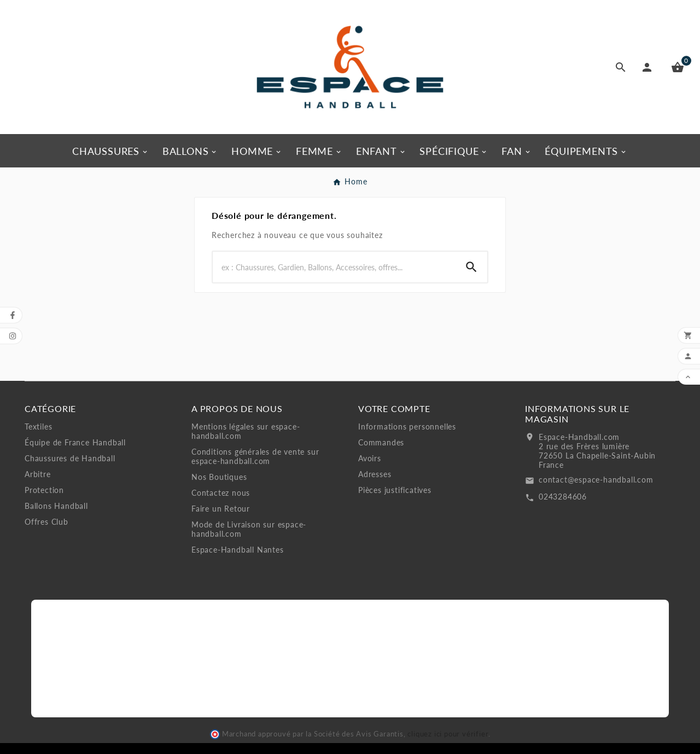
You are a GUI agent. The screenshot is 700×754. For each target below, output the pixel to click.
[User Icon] (649, 67)
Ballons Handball (56, 506)
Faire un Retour (221, 509)
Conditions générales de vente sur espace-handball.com (255, 456)
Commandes (381, 442)
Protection (44, 490)
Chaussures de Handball (70, 458)
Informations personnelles (407, 427)
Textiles (38, 427)
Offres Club (46, 522)
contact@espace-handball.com (596, 480)
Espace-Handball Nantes (238, 550)
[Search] (334, 267)
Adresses (375, 474)
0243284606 (563, 497)
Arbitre (38, 474)
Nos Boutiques (219, 477)
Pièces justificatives (395, 490)
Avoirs (370, 458)
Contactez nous (221, 493)
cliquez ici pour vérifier (448, 734)
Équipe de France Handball (75, 442)
